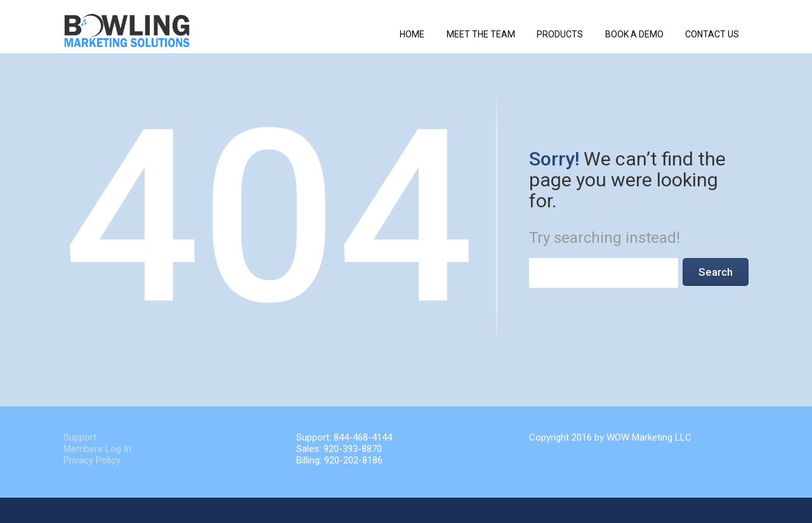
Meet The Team (481, 34)
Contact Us (712, 34)
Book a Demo (634, 34)
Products (560, 34)
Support (80, 437)
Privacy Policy (92, 460)
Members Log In (97, 449)
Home (412, 34)
